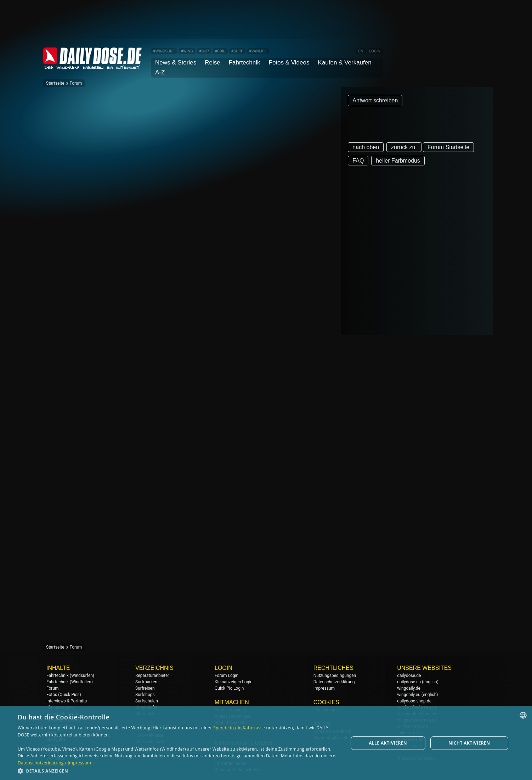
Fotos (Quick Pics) (64, 695)
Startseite (55, 83)
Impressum (324, 688)
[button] (178, 771)
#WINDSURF (164, 51)
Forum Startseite (448, 147)
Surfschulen (147, 701)
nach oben (366, 147)
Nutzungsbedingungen (335, 676)
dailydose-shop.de (414, 701)
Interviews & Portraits (67, 701)
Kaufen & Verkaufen (344, 63)
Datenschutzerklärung (334, 682)
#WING (187, 51)
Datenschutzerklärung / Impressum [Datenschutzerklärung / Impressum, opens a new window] (54, 763)
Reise (212, 63)
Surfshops (145, 695)
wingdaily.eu (409, 695)
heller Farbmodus (398, 161)
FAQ (358, 161)
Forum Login (227, 676)
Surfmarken (146, 682)
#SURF (237, 51)
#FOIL (220, 51)
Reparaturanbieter (152, 676)
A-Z (160, 72)
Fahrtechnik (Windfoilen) (70, 682)
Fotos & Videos (289, 63)
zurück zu (404, 147)
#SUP (204, 51)
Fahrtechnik (245, 63)
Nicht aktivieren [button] (469, 743)
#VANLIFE (258, 51)
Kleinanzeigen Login (234, 682)
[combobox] (523, 715)
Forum (76, 83)
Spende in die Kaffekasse (239, 728)
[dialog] (266, 743)
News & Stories (176, 63)
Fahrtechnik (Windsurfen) (70, 676)
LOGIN (375, 51)
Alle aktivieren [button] (388, 743)
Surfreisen (145, 688)
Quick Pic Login (229, 688)
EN (361, 51)
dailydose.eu (409, 682)
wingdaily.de (409, 688)
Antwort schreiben (375, 100)
